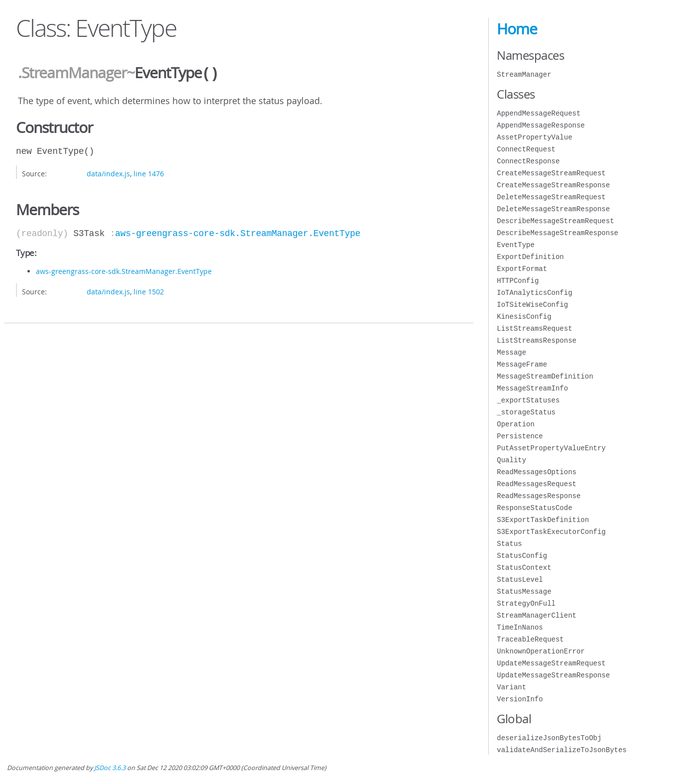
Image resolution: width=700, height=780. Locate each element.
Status (509, 544)
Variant (511, 687)
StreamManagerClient (537, 615)
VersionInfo (520, 699)
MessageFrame (522, 364)
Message (511, 352)
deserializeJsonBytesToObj (549, 738)
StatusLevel (520, 580)
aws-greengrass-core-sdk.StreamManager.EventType (238, 233)
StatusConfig (522, 556)
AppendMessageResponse (541, 125)
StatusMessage (524, 591)
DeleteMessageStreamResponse (553, 209)
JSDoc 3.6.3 (110, 768)
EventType (516, 245)
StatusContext (524, 568)
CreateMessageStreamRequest (551, 173)
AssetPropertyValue (534, 137)
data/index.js (108, 173)
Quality (511, 460)
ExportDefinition (530, 257)
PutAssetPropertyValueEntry (551, 448)
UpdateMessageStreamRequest (551, 663)
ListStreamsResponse (537, 340)
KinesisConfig (524, 317)
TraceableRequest (530, 639)
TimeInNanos (520, 627)
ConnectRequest (526, 149)
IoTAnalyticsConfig (534, 293)
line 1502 (149, 291)
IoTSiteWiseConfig (532, 305)
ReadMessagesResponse (539, 496)
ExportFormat (522, 269)
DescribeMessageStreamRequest (555, 221)
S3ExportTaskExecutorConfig (551, 532)
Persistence (520, 436)
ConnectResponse (528, 161)
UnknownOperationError (541, 651)
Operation (516, 424)
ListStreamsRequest (534, 328)
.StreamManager (72, 73)
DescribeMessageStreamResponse (558, 233)
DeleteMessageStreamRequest (551, 197)
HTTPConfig (518, 281)
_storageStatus (526, 412)
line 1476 (149, 173)
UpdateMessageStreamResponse (553, 675)
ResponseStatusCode (534, 508)
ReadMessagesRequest (537, 484)
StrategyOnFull (526, 603)
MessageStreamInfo (532, 388)
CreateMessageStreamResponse (553, 185)
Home (517, 29)
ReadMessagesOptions (537, 472)
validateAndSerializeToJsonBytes (561, 750)
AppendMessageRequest (539, 113)
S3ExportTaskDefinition (543, 520)
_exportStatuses (528, 400)
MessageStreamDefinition (545, 376)
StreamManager (524, 74)
